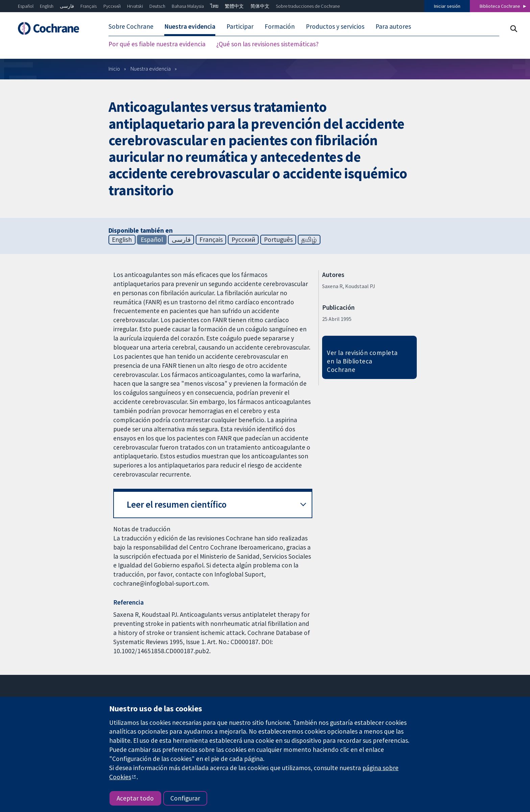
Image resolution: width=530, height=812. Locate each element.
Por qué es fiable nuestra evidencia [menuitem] (157, 44)
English (47, 6)
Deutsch (157, 6)
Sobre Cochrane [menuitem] (131, 26)
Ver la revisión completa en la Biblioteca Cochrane (362, 361)
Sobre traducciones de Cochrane (308, 6)
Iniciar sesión (447, 6)
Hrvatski (135, 6)
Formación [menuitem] (280, 26)
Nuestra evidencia (151, 69)
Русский (112, 6)
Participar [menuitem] (240, 26)
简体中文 (260, 6)
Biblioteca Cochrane (500, 6)
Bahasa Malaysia (188, 6)
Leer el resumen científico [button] (177, 504)
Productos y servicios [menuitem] (335, 26)
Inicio (114, 69)
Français (89, 6)
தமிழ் (309, 239)
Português (278, 239)
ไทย (214, 6)
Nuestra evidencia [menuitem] (190, 26)
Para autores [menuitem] (393, 26)
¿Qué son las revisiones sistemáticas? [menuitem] (268, 44)
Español (26, 6)
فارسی (67, 6)
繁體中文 (234, 6)
